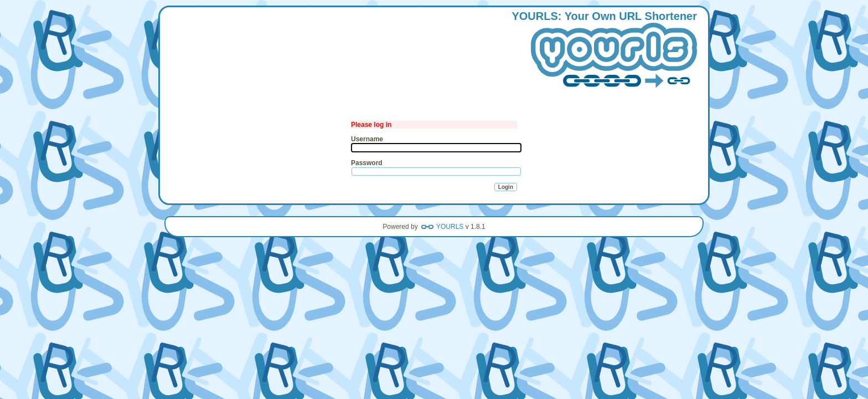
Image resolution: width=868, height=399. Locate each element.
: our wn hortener (604, 50)
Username (367, 139)
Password (367, 163)
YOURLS (450, 227)
